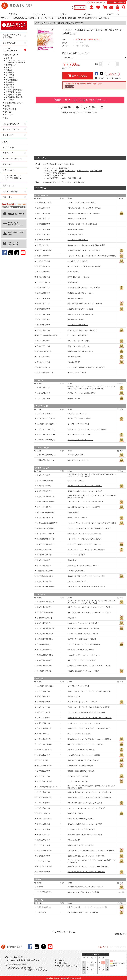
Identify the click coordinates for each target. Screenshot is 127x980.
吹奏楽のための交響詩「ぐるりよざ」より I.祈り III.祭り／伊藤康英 (89, 666)
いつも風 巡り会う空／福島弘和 (78, 240)
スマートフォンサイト (118, 947)
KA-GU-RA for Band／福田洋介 (77, 581)
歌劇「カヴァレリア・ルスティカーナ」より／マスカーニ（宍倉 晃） (90, 607)
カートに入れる (78, 76)
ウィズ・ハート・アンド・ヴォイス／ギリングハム (84, 723)
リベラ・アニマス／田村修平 (77, 219)
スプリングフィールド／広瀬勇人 (78, 336)
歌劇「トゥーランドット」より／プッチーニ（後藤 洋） (85, 744)
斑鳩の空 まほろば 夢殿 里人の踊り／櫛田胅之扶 (83, 565)
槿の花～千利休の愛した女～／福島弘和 (80, 314)
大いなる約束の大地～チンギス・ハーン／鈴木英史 (84, 288)
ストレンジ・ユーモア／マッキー (78, 460)
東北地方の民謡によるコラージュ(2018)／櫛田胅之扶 (84, 208)
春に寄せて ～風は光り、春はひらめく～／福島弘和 (84, 266)
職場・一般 (77, 178)
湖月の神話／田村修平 (75, 357)
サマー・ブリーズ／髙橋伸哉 (77, 373)
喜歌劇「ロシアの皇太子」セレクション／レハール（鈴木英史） (88, 867)
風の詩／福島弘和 (73, 512)
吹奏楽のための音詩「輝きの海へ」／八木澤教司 (83, 892)
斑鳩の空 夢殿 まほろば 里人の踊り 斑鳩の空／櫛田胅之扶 (86, 872)
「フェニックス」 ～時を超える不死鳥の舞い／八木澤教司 (86, 712)
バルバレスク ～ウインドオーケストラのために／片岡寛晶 (86, 550)
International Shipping (117, 2)
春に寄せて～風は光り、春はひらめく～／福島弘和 (84, 251)
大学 (69, 178)
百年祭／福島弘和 (73, 272)
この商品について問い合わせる (108, 78)
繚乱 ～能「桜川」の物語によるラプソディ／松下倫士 (85, 304)
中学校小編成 (64, 168)
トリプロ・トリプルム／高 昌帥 (78, 782)
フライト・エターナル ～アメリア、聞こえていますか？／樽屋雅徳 (89, 528)
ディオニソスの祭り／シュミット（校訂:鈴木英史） (84, 644)
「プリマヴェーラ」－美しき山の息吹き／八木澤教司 (85, 539)
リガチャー (87, 14)
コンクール (38, 14)
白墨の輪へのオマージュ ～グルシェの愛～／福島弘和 (85, 486)
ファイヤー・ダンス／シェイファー (79, 435)
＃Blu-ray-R (69, 87)
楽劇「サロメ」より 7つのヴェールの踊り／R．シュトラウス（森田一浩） (91, 851)
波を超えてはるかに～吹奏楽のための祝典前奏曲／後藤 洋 (86, 245)
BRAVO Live (113, 14)
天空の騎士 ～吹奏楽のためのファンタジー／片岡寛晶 (85, 491)
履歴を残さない (120, 934)
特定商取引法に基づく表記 (67, 966)
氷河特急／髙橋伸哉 (74, 398)
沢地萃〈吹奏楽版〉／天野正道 (77, 518)
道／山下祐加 (72, 560)
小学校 (61, 171)
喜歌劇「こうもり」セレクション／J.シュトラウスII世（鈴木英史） (89, 691)
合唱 (63, 14)
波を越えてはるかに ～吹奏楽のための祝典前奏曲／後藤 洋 (86, 587)
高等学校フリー (83, 171)
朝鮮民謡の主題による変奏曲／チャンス (80, 293)
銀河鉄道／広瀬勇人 (74, 697)
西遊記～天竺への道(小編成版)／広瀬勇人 (81, 819)
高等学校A (62, 173)
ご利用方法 (61, 960)
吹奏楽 (13, 14)
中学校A (61, 176)
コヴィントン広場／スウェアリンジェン (80, 440)
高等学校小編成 (96, 171)
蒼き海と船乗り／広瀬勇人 (76, 229)
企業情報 (90, 2)
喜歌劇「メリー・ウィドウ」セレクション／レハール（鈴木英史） (89, 728)
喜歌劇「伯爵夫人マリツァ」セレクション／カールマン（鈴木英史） (90, 718)
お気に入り (113, 74)
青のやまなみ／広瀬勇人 (75, 298)
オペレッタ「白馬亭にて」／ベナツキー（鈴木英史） (85, 544)
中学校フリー (70, 171)
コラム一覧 (81, 7)
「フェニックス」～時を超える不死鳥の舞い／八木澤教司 (86, 367)
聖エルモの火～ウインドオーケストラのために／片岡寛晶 (86, 502)
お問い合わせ (101, 2)
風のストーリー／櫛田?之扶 (76, 480)
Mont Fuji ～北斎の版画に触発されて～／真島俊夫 (83, 628)
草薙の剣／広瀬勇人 (74, 840)
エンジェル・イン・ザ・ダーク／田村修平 (81, 829)
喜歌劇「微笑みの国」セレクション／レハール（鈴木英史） (87, 856)
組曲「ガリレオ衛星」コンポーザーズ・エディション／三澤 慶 (88, 907)
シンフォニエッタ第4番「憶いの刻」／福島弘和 (83, 634)
